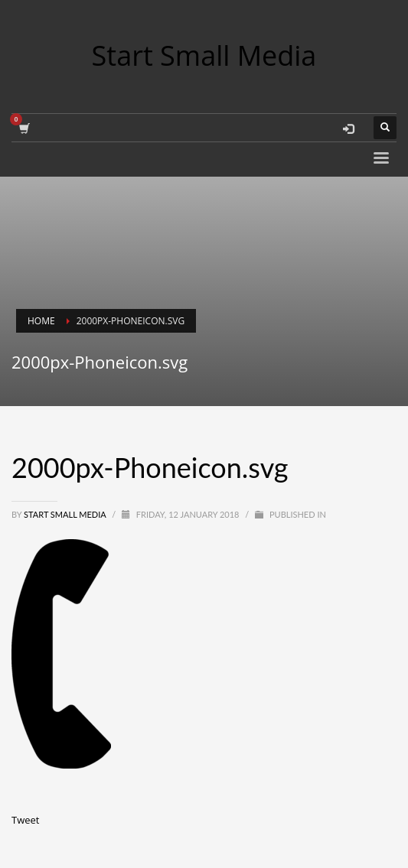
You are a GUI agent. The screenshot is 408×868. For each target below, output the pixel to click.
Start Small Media (66, 514)
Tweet (25, 820)
